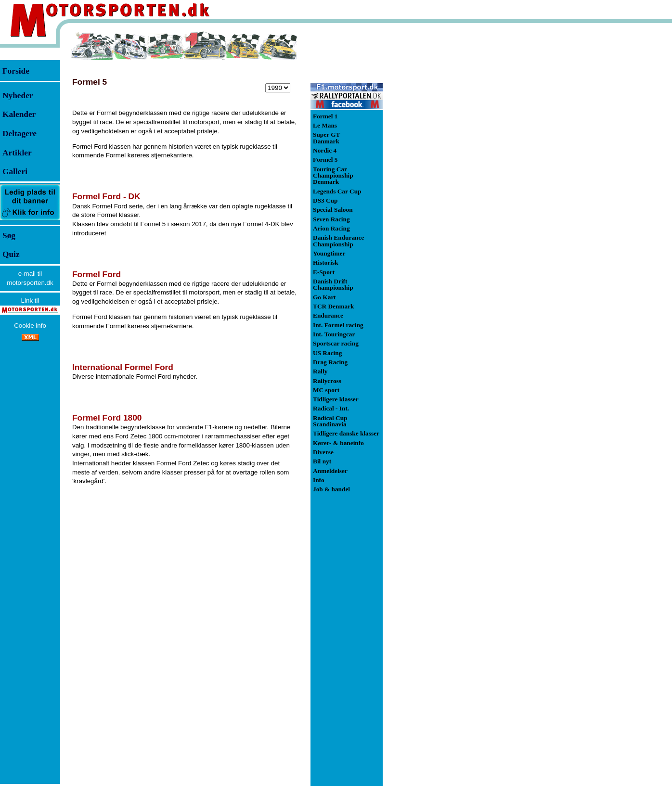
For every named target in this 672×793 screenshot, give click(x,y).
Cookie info (30, 326)
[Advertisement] (433, 175)
